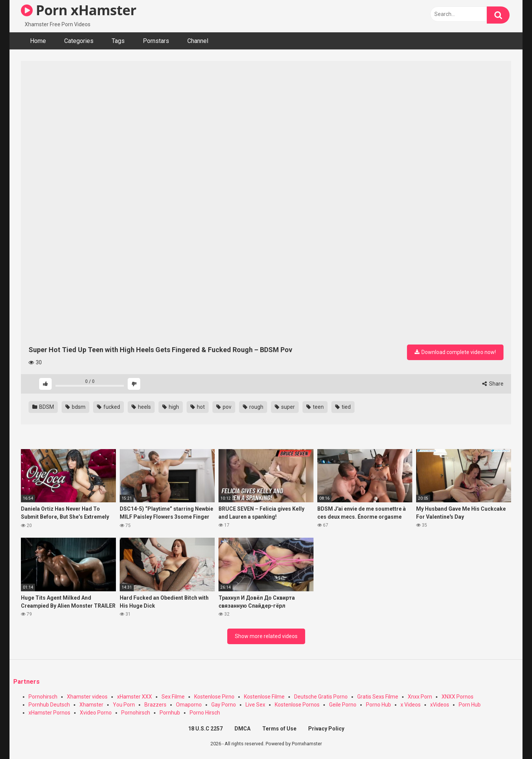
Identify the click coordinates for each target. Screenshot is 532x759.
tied (343, 407)
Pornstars (156, 41)
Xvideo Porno (96, 713)
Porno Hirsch (205, 713)
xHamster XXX (135, 697)
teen (315, 407)
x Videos (411, 705)
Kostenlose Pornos (297, 705)
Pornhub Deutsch (49, 705)
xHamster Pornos (49, 713)
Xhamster (91, 705)
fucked (108, 407)
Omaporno (189, 705)
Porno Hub (378, 705)
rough (253, 407)
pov (224, 407)
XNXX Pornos (458, 697)
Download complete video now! (455, 352)
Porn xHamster (79, 10)
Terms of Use (279, 729)
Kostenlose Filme (264, 697)
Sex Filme (173, 697)
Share (493, 384)
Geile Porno (343, 705)
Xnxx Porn (420, 697)
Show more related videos (266, 636)
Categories (79, 41)
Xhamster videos (87, 697)
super (285, 407)
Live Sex (255, 705)
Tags (118, 41)
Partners (26, 682)
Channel (198, 41)
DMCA (242, 729)
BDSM (43, 407)
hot (198, 407)
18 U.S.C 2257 (205, 729)
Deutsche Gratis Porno (321, 697)
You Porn (124, 705)
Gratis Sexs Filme (378, 697)
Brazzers (155, 705)
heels (141, 407)
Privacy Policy (326, 729)
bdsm (75, 407)
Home (38, 41)
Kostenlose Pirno (214, 697)
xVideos (440, 705)
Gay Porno (224, 705)
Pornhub (170, 713)
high (171, 407)
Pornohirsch (43, 697)
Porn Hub (470, 705)
